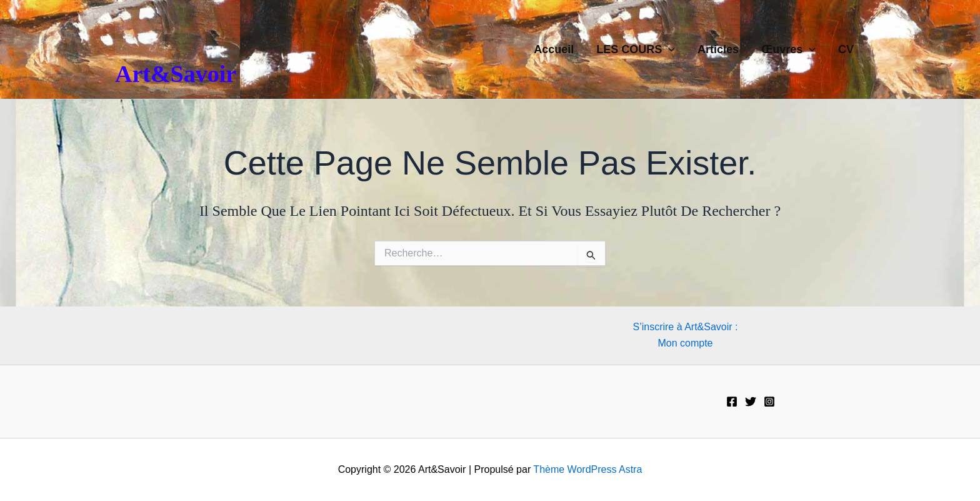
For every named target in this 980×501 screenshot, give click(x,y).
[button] (668, 49)
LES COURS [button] (636, 49)
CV (846, 49)
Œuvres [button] (788, 49)
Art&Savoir (176, 74)
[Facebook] (732, 402)
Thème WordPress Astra (587, 469)
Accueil (554, 49)
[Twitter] (751, 402)
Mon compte (685, 343)
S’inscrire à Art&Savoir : (685, 327)
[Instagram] (769, 402)
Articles (718, 49)
